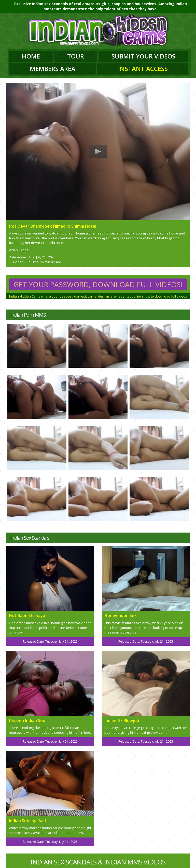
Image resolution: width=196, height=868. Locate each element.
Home (31, 56)
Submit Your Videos (143, 56)
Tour (76, 56)
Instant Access (143, 69)
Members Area (53, 69)
